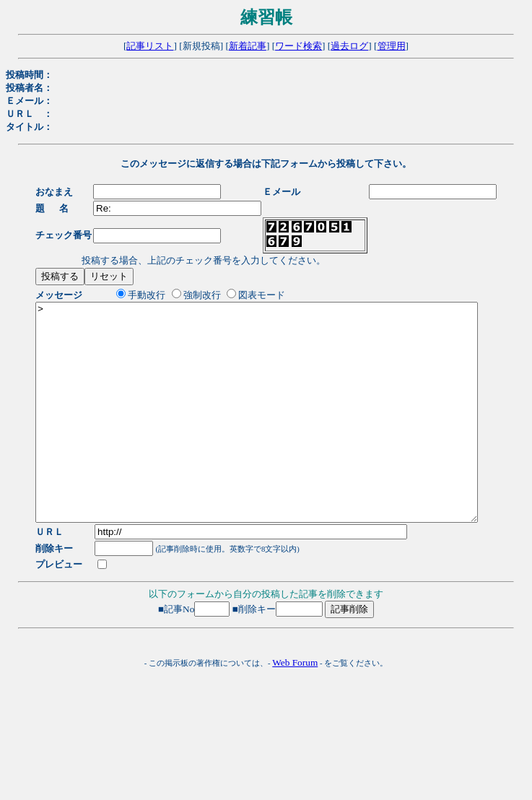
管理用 (392, 46)
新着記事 (248, 46)
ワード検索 (298, 46)
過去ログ (349, 46)
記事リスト (150, 46)
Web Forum (295, 706)
